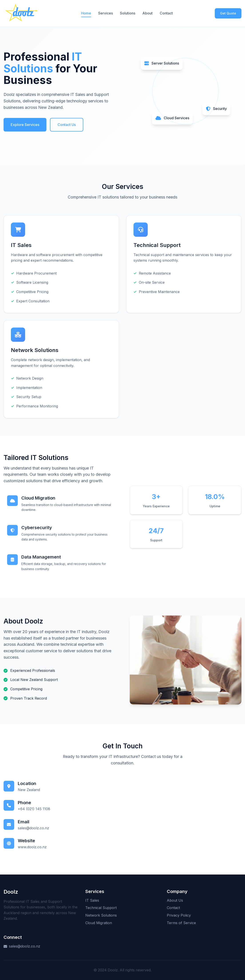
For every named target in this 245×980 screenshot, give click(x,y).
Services (106, 13)
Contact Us (67, 125)
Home (86, 13)
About (147, 13)
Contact (166, 13)
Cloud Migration (99, 923)
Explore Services (25, 125)
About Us (175, 900)
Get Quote (228, 13)
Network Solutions (101, 915)
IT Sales (92, 900)
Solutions (128, 13)
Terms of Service (181, 923)
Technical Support (101, 908)
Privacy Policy (179, 915)
